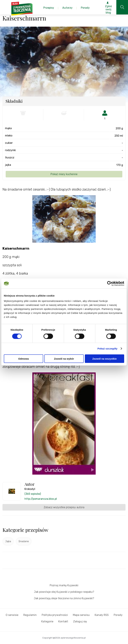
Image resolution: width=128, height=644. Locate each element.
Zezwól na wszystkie (104, 359)
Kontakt (63, 621)
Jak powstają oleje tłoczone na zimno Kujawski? (64, 598)
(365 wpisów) (33, 494)
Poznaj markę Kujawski (64, 585)
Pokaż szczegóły (107, 349)
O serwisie (12, 615)
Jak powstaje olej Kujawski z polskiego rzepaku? (64, 592)
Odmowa (23, 359)
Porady (118, 615)
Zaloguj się (80, 621)
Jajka (8, 541)
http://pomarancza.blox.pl (41, 499)
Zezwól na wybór (64, 359)
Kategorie (47, 621)
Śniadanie (24, 541)
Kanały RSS (102, 615)
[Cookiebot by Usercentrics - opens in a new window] (110, 284)
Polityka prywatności (55, 615)
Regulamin (30, 615)
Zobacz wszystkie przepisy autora (64, 507)
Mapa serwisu (81, 615)
